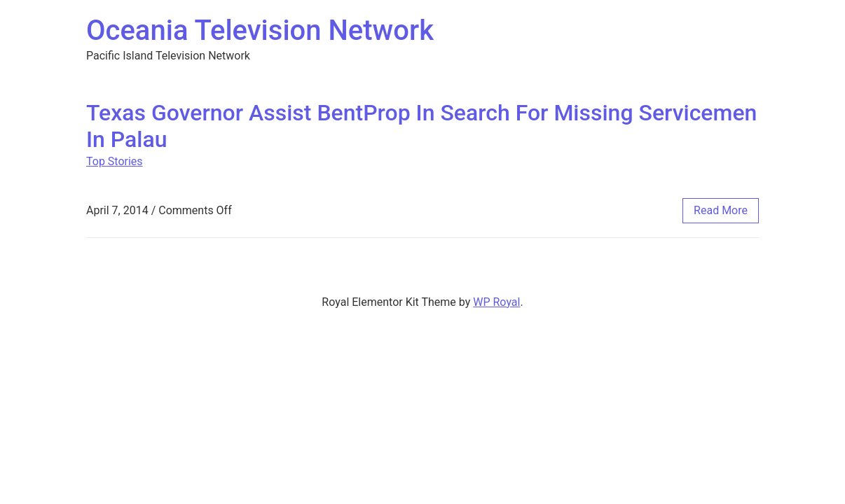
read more (721, 210)
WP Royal (496, 302)
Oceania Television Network (260, 30)
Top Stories (115, 161)
